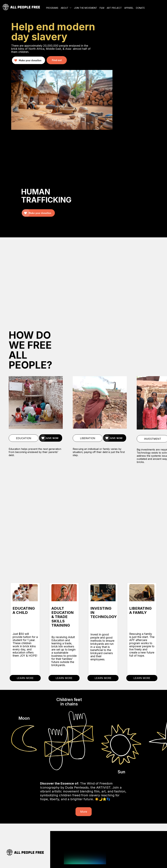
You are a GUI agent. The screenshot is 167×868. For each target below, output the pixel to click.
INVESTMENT (153, 439)
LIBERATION (88, 438)
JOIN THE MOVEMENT (86, 8)
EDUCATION (24, 438)
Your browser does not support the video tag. (83, 279)
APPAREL (129, 8)
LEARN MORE (25, 678)
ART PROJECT (114, 8)
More (84, 812)
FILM (102, 8)
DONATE (140, 8)
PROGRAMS (52, 8)
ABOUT (65, 8)
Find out (57, 60)
